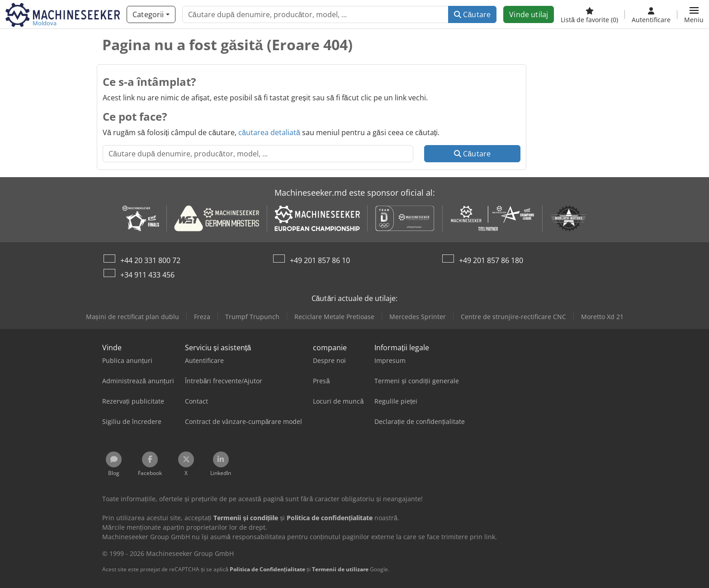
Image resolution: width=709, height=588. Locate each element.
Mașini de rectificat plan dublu (132, 317)
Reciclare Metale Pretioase (334, 317)
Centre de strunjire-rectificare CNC (513, 317)
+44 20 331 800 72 (150, 260)
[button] (694, 14)
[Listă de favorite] (589, 14)
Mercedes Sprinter (418, 317)
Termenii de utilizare (340, 569)
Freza (202, 317)
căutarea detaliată (269, 132)
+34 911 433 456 (147, 275)
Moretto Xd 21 (602, 317)
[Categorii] (151, 14)
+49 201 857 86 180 (491, 260)
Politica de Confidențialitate (267, 569)
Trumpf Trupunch (252, 317)
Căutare (472, 14)
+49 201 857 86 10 (320, 260)
